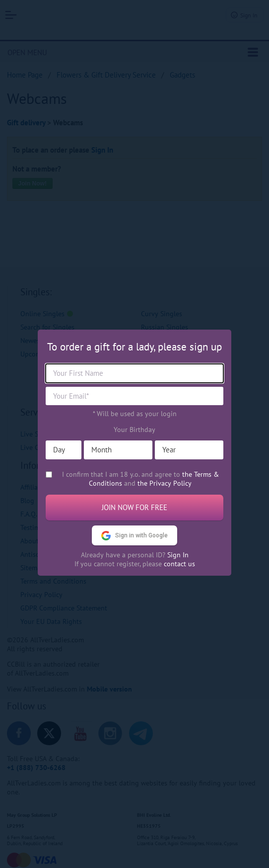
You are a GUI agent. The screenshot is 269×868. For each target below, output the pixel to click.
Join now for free (134, 507)
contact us (179, 564)
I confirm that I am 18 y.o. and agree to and (140, 479)
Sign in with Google (134, 536)
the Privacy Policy (165, 483)
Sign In (178, 555)
